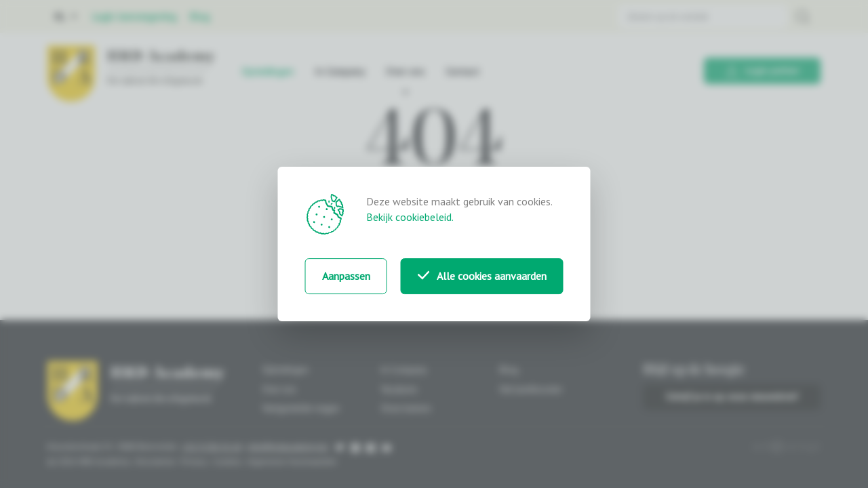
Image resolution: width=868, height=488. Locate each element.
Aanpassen (346, 276)
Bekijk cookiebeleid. (410, 217)
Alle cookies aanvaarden (482, 276)
